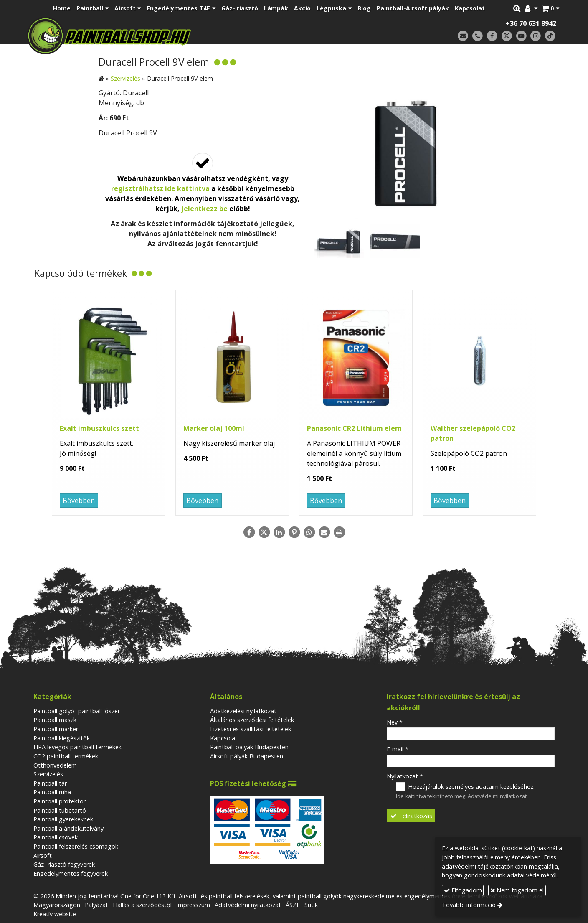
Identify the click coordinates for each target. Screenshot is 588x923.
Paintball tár (50, 783)
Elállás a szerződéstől (142, 905)
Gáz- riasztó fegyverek (64, 864)
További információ (469, 905)
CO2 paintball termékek (66, 756)
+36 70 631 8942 (531, 23)
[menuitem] (62, 8)
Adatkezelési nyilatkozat (243, 711)
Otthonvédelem (55, 765)
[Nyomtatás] (339, 532)
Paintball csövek (56, 837)
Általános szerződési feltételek (252, 720)
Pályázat (96, 905)
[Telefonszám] (478, 36)
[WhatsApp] (309, 532)
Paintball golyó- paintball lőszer (77, 711)
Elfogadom (463, 890)
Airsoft (43, 856)
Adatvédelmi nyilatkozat (497, 796)
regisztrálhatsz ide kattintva (160, 188)
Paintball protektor (60, 801)
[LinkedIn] (279, 532)
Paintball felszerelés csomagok (76, 846)
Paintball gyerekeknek (63, 819)
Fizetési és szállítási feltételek (251, 729)
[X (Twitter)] (507, 36)
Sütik (311, 905)
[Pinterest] (294, 532)
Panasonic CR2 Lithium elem (354, 428)
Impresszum (193, 905)
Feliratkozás (411, 816)
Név (395, 722)
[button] (550, 8)
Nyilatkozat (405, 776)
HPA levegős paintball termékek (77, 747)
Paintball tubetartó (60, 810)
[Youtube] (521, 36)
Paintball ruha (52, 792)
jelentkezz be (204, 209)
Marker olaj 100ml (214, 428)
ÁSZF (293, 905)
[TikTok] (550, 36)
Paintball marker (56, 729)
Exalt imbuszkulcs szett (99, 428)
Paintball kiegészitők (62, 738)
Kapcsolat (224, 738)
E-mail (398, 749)
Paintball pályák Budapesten (249, 747)
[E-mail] (463, 36)
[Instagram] (536, 36)
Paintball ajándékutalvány (68, 828)
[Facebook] (492, 36)
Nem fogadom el (517, 890)
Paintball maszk (55, 720)
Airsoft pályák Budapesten (247, 756)
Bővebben (79, 501)
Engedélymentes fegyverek (71, 873)
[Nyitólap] (168, 36)
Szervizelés (48, 774)
